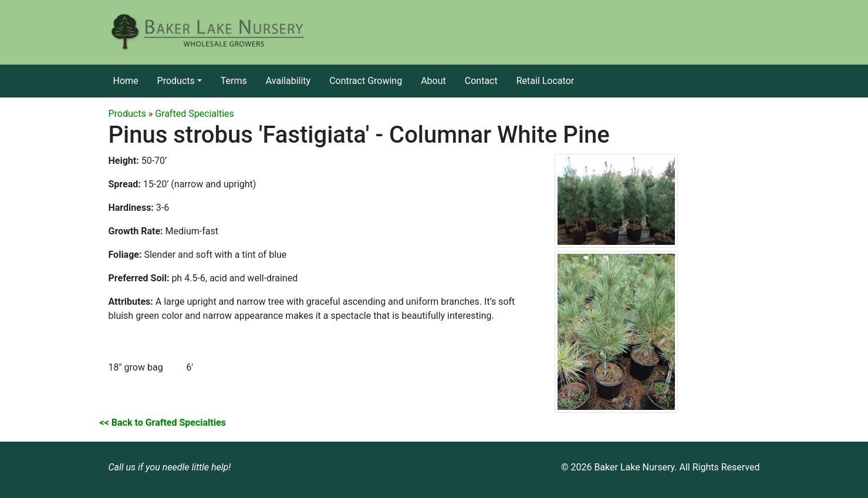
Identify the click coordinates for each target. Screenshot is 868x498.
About (433, 81)
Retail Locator (545, 81)
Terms (234, 81)
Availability (288, 81)
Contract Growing (366, 81)
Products (176, 81)
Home (126, 81)
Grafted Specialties (195, 114)
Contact (481, 81)
